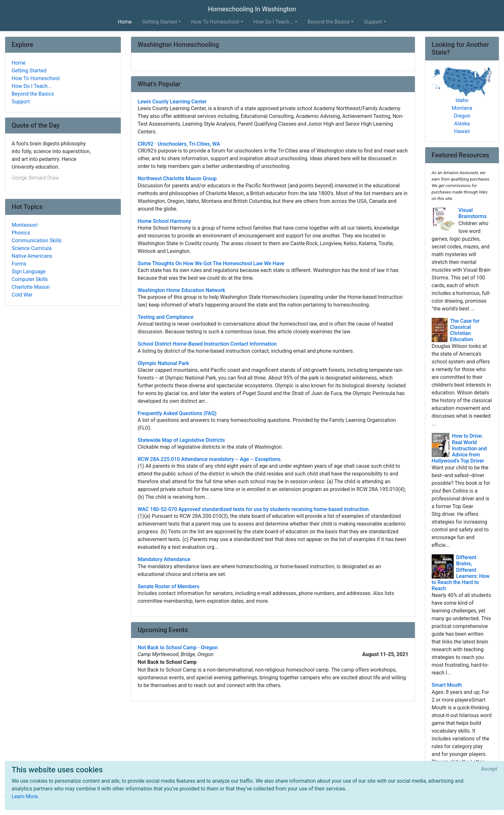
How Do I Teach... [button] (273, 22)
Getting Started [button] (159, 22)
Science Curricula (32, 248)
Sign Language (29, 272)
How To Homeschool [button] (215, 22)
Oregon (462, 116)
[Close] (489, 769)
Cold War (22, 295)
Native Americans (32, 256)
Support (21, 102)
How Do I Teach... (32, 86)
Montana (462, 108)
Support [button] (373, 22)
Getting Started (29, 71)
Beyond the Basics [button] (329, 22)
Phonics (21, 233)
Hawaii (462, 131)
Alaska (462, 124)
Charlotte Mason (31, 287)
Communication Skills (37, 240)
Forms (19, 264)
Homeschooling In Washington (252, 9)
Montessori (25, 225)
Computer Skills (30, 279)
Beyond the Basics (33, 94)
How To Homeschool (36, 78)
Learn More (25, 796)
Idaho (462, 100)
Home (125, 22)
